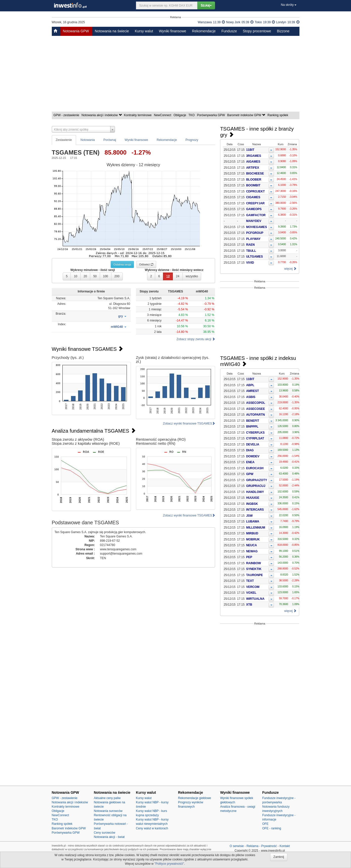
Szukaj (206, 5)
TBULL (251, 251)
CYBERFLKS (255, 433)
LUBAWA (253, 522)
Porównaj (110, 140)
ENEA (250, 462)
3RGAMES (254, 156)
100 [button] (106, 276)
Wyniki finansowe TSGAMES (88, 349)
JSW (249, 516)
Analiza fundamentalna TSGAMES (94, 431)
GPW (250, 474)
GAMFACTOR (256, 215)
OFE (265, 824)
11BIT (250, 150)
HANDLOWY (255, 492)
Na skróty (289, 5)
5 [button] (67, 276)
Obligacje (180, 115)
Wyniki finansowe (173, 31)
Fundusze (229, 31)
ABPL (250, 385)
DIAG (250, 450)
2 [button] (151, 276)
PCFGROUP (255, 233)
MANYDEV (254, 221)
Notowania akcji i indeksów (102, 115)
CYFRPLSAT (255, 438)
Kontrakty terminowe (138, 115)
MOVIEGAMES (257, 227)
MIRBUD (252, 533)
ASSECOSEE (256, 409)
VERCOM (253, 587)
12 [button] (168, 276)
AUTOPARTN (255, 415)
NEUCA (252, 545)
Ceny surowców (104, 833)
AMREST (253, 391)
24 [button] (178, 276)
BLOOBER (254, 180)
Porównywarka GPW (211, 115)
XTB (249, 605)
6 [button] (159, 276)
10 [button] (75, 276)
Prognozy (192, 140)
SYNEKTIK (254, 569)
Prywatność (269, 846)
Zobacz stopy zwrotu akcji (196, 339)
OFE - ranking (272, 828)
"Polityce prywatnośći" (169, 864)
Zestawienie (64, 140)
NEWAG (252, 551)
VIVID (250, 263)
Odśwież (146, 264)
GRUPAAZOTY (257, 480)
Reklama (252, 846)
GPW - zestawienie (67, 115)
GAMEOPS (254, 209)
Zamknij (279, 857)
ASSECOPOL (256, 403)
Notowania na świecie (112, 31)
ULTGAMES (254, 257)
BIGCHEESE (255, 173)
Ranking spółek (278, 115)
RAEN (250, 245)
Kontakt (285, 846)
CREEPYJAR (255, 203)
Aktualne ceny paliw (107, 798)
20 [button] (85, 276)
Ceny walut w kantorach (152, 828)
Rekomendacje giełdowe (194, 798)
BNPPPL (252, 427)
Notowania (88, 140)
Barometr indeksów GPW (247, 115)
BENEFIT (253, 421)
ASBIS (251, 397)
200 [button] (117, 276)
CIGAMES (253, 197)
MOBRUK (253, 539)
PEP (249, 557)
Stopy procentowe (257, 31)
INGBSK (252, 504)
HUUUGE (253, 498)
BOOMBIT (253, 185)
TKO (192, 115)
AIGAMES (253, 162)
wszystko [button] (192, 276)
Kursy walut (144, 31)
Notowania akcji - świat (109, 837)
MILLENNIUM (256, 528)
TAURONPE (254, 575)
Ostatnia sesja (122, 264)
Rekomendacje (204, 31)
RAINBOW (254, 563)
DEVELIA (253, 444)
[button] (122, 316)
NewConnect (163, 115)
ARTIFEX (253, 168)
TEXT (250, 581)
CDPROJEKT (255, 191)
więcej (290, 269)
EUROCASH (255, 468)
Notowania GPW (76, 31)
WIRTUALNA (255, 599)
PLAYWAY (253, 239)
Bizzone (283, 31)
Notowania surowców (108, 811)
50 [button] (95, 276)
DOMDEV (253, 456)
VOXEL (251, 593)
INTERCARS (255, 510)
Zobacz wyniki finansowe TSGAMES (189, 424)
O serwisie (237, 846)
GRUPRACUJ (256, 486)
